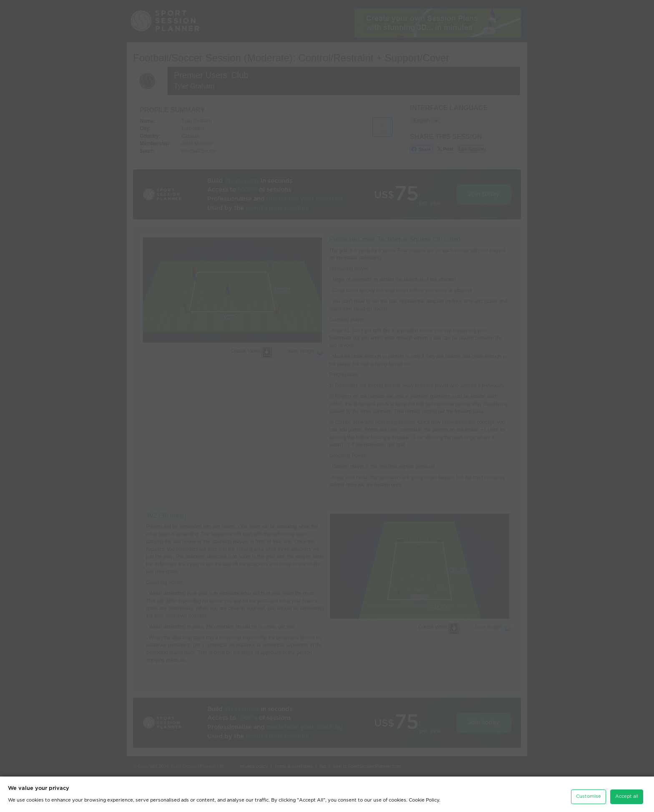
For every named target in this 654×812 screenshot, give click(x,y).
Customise (589, 794)
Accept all (627, 794)
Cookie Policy (424, 798)
